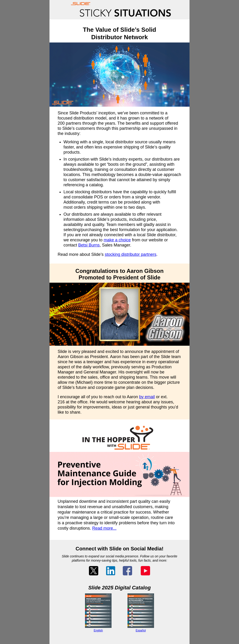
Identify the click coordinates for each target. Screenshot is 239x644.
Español (141, 630)
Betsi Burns (89, 245)
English (98, 630)
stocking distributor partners (131, 254)
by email (147, 397)
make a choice (117, 240)
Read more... (104, 528)
